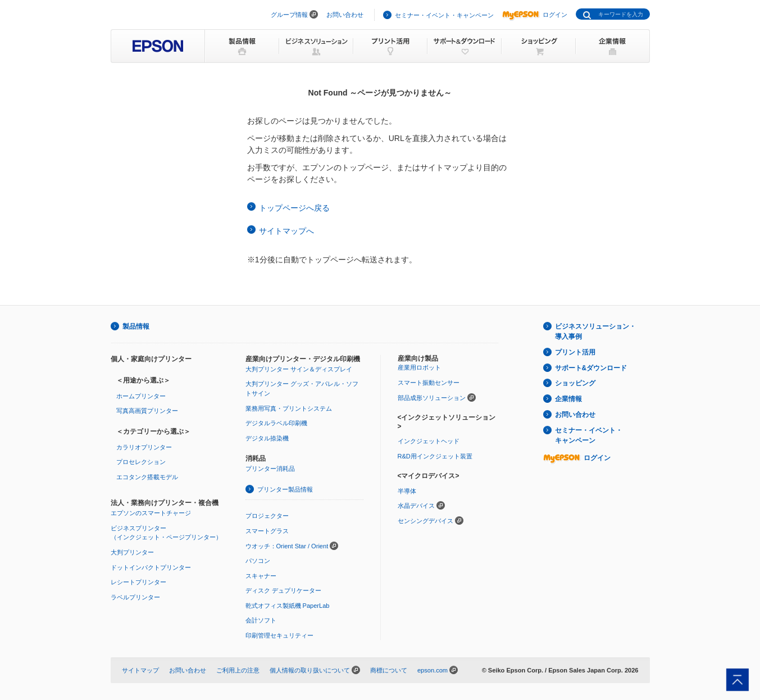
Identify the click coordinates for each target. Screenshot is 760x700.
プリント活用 (575, 352)
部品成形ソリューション (432, 398)
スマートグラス (267, 531)
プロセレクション (141, 462)
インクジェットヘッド (429, 441)
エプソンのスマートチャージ (151, 513)
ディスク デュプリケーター (283, 590)
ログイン (535, 15)
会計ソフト (261, 620)
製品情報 (136, 326)
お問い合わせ (345, 15)
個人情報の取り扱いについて (310, 670)
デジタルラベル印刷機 (276, 423)
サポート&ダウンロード (591, 368)
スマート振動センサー (429, 383)
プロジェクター (267, 516)
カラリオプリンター (144, 447)
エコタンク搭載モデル (147, 477)
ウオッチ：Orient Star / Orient (287, 546)
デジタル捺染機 (267, 438)
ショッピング (575, 383)
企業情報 (568, 399)
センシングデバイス (425, 521)
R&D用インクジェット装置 (435, 456)
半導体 (407, 491)
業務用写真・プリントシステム (289, 408)
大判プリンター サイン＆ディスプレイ (299, 369)
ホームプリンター (141, 396)
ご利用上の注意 (238, 670)
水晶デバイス (416, 506)
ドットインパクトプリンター (151, 567)
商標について (389, 670)
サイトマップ (140, 670)
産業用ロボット (419, 367)
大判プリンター (132, 552)
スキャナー (261, 576)
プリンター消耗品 (270, 469)
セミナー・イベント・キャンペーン (444, 15)
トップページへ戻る (294, 208)
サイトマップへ (286, 231)
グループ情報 (289, 15)
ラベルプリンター (135, 597)
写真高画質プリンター (147, 411)
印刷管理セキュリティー (279, 635)
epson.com (433, 670)
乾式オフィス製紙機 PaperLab (288, 606)
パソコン (258, 561)
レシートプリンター (138, 582)
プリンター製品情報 (285, 489)
